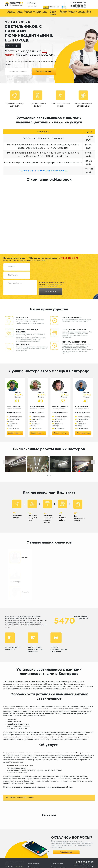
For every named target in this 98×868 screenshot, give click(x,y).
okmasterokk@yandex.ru (86, 860)
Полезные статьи (34, 857)
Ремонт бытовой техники (53, 13)
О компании (32, 864)
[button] (48, 481)
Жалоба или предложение (60, 861)
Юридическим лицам (58, 857)
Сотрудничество (57, 854)
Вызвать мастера (15, 433)
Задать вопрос (66, 843)
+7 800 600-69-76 (78, 6)
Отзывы (31, 861)
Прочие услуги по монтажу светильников (43, 171)
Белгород (32, 3)
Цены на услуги (33, 854)
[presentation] (5, 468)
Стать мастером (57, 864)
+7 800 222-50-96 (78, 3)
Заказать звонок (53, 7)
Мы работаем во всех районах (20, 788)
